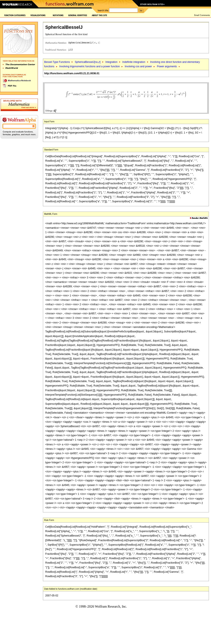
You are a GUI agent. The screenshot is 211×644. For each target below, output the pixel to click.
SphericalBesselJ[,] (88, 62)
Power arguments (167, 66)
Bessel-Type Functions (57, 62)
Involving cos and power (138, 66)
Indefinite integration (134, 62)
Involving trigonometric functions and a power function (89, 66)
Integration (112, 62)
